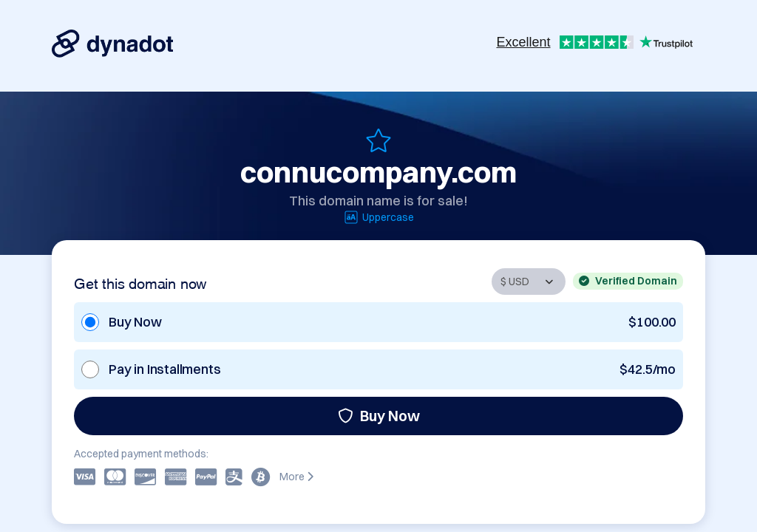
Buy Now (379, 416)
